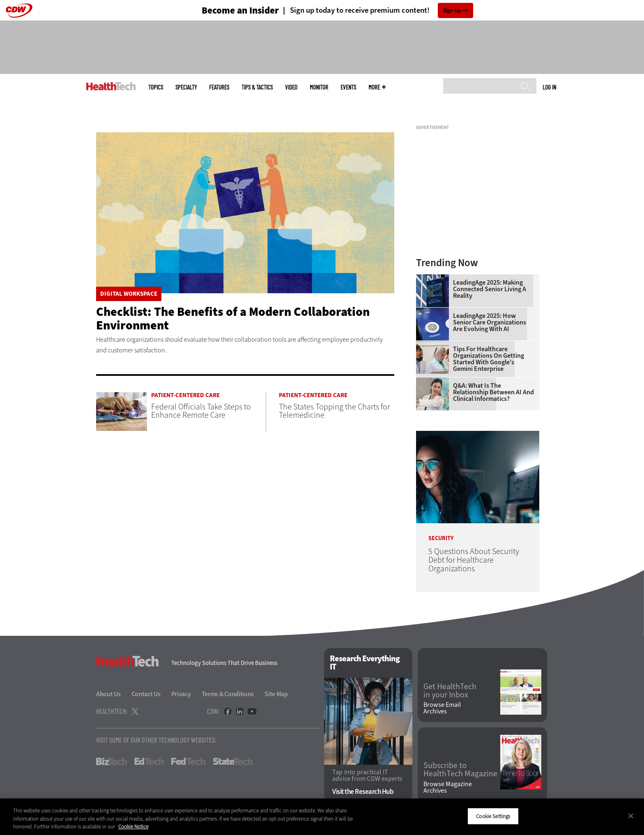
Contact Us (146, 694)
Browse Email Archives (442, 708)
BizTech (112, 761)
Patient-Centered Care (185, 395)
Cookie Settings (493, 816)
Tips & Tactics (257, 87)
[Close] (631, 816)
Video (291, 87)
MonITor (319, 87)
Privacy (181, 694)
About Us (108, 694)
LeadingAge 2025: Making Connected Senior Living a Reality (490, 289)
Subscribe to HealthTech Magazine (460, 770)
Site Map (276, 694)
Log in (549, 87)
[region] (322, 817)
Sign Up (452, 10)
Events (348, 87)
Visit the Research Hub (363, 792)
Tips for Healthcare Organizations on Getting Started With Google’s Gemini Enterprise (489, 359)
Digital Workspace (129, 294)
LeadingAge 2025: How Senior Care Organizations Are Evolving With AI (490, 322)
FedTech (188, 761)
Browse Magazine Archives (448, 787)
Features (219, 87)
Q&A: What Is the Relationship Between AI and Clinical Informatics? (493, 392)
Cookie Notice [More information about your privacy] (133, 827)
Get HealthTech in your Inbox (450, 691)
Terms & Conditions (228, 694)
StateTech (233, 761)
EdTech (149, 761)
